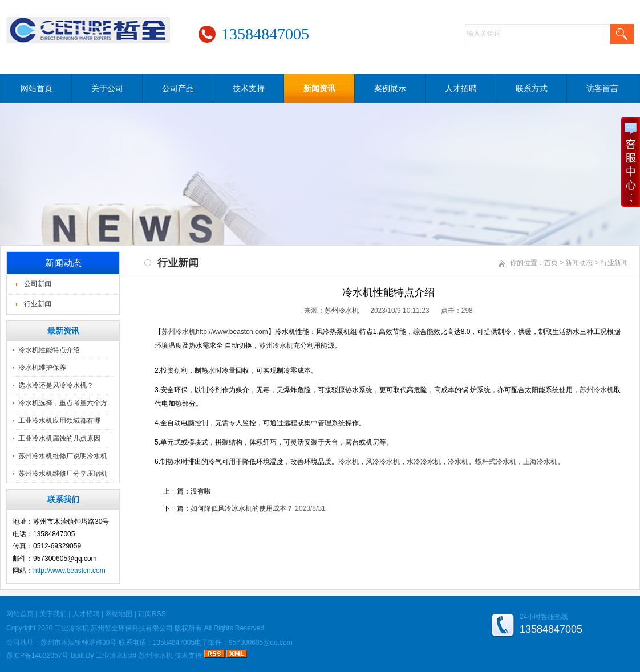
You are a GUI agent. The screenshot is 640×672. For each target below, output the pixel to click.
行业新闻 (38, 304)
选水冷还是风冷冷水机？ (56, 385)
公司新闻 (38, 284)
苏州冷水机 (342, 311)
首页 (551, 263)
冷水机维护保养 (42, 368)
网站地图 (119, 614)
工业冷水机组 (116, 655)
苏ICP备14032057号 (37, 655)
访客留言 (602, 88)
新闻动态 (579, 263)
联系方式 (532, 88)
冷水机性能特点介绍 (49, 350)
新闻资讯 (319, 88)
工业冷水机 (72, 628)
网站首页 (37, 88)
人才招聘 (461, 88)
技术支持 (249, 88)
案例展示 (390, 88)
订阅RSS (152, 614)
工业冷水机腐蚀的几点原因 (59, 438)
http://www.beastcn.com (69, 571)
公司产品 (178, 88)
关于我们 (53, 614)
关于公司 (107, 88)
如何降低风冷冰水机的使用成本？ (242, 508)
